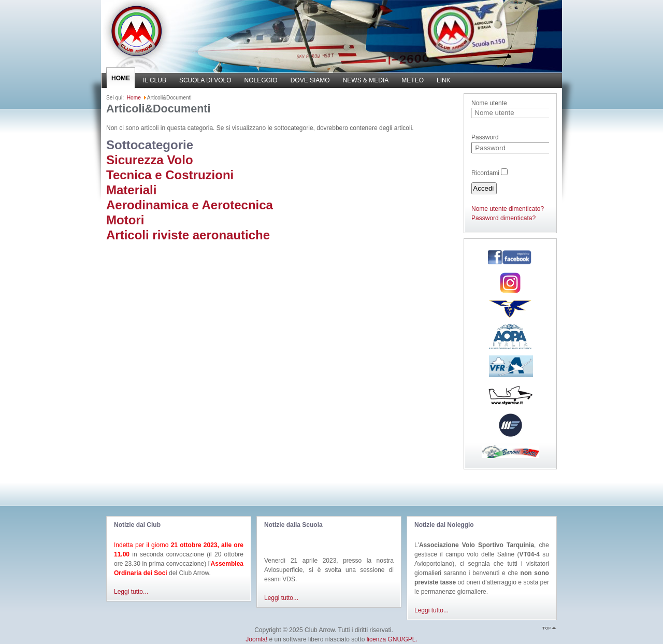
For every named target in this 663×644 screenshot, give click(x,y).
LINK (444, 80)
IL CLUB (155, 80)
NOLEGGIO (261, 80)
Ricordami (485, 173)
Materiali (131, 190)
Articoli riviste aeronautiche (188, 235)
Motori (125, 220)
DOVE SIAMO (310, 80)
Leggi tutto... (131, 592)
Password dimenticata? (503, 218)
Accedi (483, 188)
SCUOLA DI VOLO (205, 80)
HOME (121, 78)
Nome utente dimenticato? (508, 209)
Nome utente (489, 103)
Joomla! (256, 639)
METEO (413, 80)
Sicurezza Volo (150, 160)
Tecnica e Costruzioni (170, 175)
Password (485, 137)
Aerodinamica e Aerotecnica (190, 205)
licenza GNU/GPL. (392, 639)
